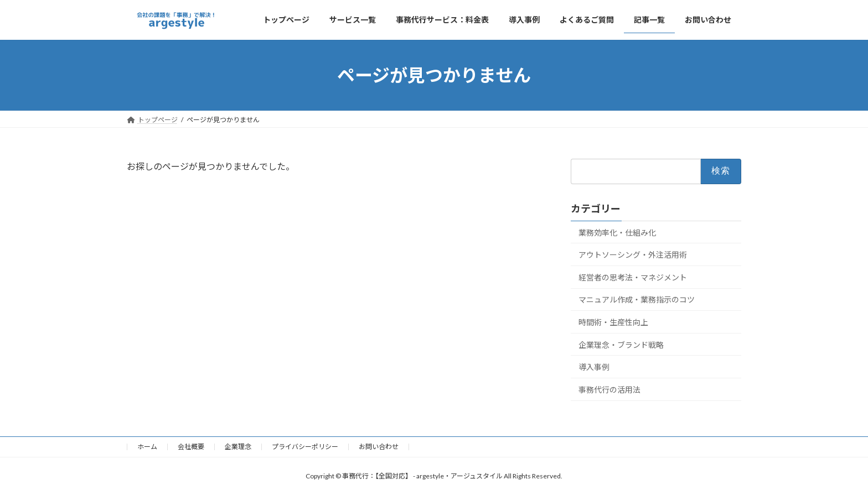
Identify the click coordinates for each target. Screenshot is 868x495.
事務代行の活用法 (609, 390)
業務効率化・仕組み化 (617, 233)
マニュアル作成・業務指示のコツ (637, 300)
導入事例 (594, 367)
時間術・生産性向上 (613, 322)
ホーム (147, 447)
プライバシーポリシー (305, 447)
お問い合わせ (379, 447)
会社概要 (191, 447)
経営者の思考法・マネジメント (633, 277)
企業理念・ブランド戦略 (621, 345)
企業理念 (238, 447)
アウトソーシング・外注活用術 (633, 255)
